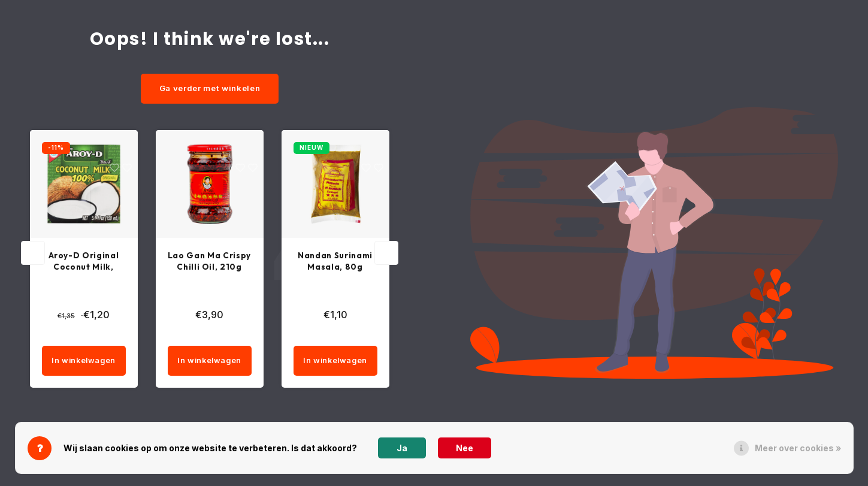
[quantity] (105, 336)
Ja (402, 448)
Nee (465, 448)
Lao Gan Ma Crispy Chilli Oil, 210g (210, 262)
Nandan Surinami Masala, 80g (335, 262)
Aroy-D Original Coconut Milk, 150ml (84, 262)
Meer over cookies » (798, 448)
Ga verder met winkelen (210, 88)
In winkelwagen (84, 363)
